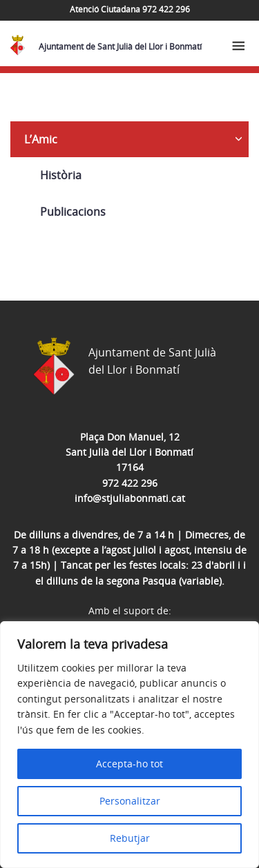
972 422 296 (130, 483)
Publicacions (73, 212)
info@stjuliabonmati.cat (130, 498)
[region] (129, 745)
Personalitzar (130, 801)
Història (61, 175)
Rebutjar (130, 838)
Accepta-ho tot (129, 764)
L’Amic (41, 139)
